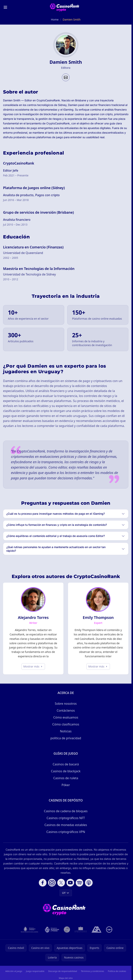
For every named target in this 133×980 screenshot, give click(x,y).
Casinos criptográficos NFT (66, 818)
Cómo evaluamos (66, 717)
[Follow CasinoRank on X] (61, 883)
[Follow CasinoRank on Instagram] (52, 883)
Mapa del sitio (66, 978)
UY (66, 893)
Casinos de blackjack (66, 771)
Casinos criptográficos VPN (66, 832)
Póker (66, 785)
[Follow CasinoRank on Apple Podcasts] (89, 883)
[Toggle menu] (5, 7)
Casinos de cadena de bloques (66, 811)
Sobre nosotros (66, 704)
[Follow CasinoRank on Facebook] (43, 883)
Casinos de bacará (66, 764)
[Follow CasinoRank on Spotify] (80, 883)
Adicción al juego (14, 971)
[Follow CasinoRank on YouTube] (70, 883)
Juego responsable (35, 971)
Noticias (66, 731)
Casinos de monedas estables (66, 825)
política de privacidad (66, 738)
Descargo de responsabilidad (63, 971)
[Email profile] (66, 77)
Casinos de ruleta (66, 778)
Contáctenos (66, 710)
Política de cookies (117, 971)
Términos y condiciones (93, 971)
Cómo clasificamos (66, 724)
